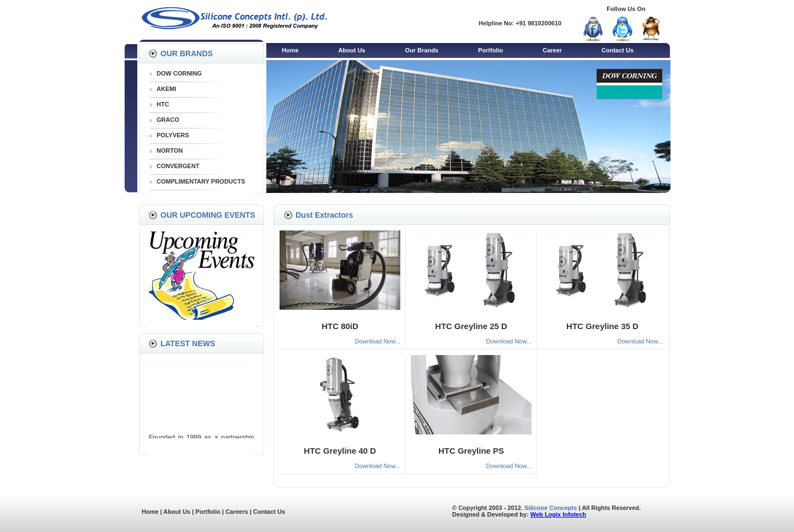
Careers (237, 512)
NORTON (170, 151)
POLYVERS (173, 135)
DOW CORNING (179, 73)
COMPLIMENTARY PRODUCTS (201, 181)
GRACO (168, 120)
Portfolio (490, 50)
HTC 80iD (340, 326)
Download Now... (377, 341)
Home (290, 50)
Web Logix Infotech (558, 514)
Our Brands (422, 50)
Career (552, 50)
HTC (163, 104)
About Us (352, 50)
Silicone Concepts (551, 508)
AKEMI (166, 89)
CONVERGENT (178, 166)
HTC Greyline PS (471, 451)
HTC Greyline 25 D (471, 326)
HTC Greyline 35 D (602, 326)
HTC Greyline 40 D (340, 451)
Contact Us (618, 50)
